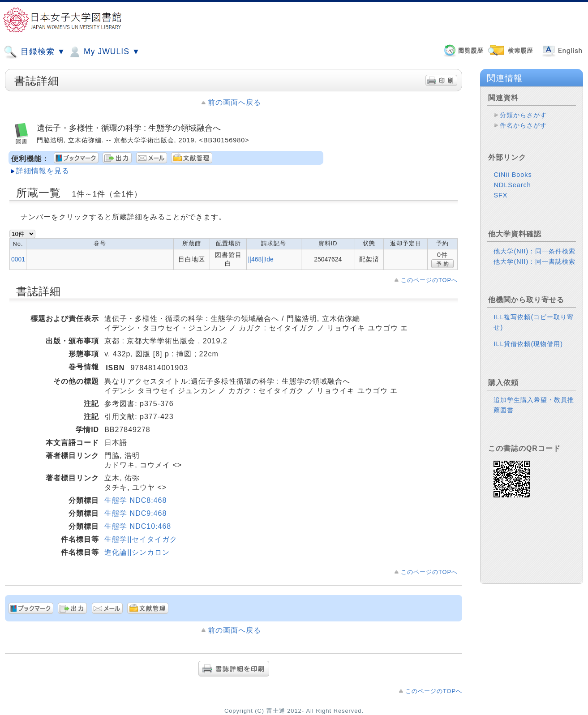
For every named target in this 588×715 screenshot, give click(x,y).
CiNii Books (513, 175)
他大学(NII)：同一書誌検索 (534, 261)
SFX (500, 195)
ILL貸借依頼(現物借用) (528, 344)
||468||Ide (261, 259)
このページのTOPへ (429, 280)
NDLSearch (512, 185)
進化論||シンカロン (137, 552)
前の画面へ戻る (234, 102)
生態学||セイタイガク (141, 539)
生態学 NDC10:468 (138, 526)
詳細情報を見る (43, 171)
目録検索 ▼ (34, 52)
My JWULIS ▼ (104, 52)
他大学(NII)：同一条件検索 (534, 251)
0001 (18, 259)
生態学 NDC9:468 (135, 513)
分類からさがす (523, 115)
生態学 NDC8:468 (135, 500)
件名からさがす (523, 125)
